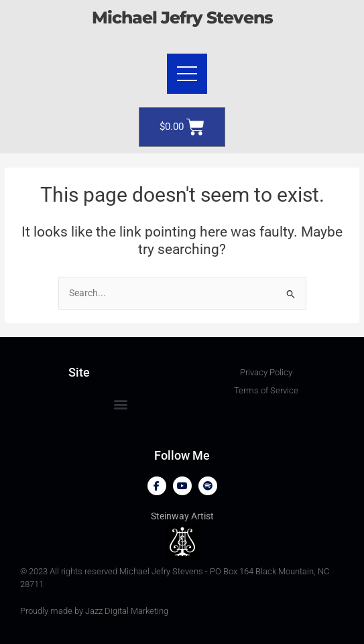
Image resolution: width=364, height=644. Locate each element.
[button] (120, 404)
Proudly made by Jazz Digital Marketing (94, 611)
